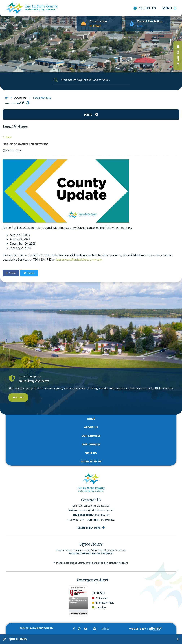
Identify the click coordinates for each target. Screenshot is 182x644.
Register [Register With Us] (18, 397)
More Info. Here (89, 528)
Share (11, 273)
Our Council (91, 444)
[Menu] (169, 8)
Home (91, 419)
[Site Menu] (91, 115)
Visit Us (91, 453)
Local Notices (42, 98)
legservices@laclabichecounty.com (79, 259)
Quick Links (18, 639)
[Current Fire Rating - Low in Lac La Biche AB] (148, 24)
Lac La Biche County (32, 8)
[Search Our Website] (91, 80)
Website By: (145, 629)
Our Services (91, 436)
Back (7, 137)
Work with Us (91, 461)
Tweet (29, 273)
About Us (20, 98)
